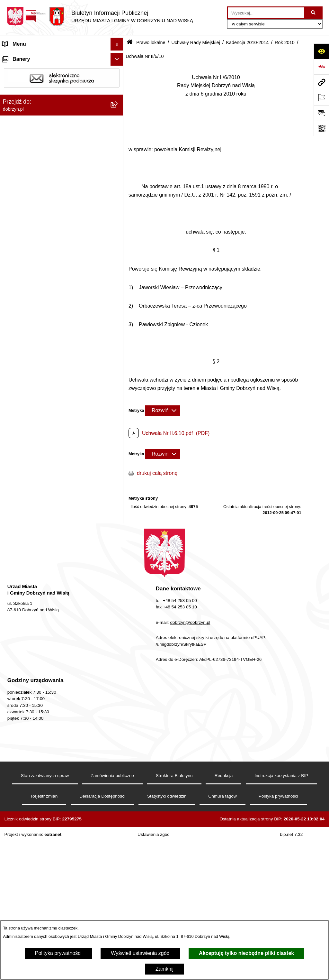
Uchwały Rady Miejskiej (196, 42)
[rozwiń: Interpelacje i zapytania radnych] (118, 767)
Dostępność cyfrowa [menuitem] (26, 70)
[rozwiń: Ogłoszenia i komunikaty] (118, 902)
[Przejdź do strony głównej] (100, 16)
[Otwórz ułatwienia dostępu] (321, 51)
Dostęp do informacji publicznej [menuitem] (38, 83)
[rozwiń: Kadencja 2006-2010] (118, 692)
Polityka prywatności (58, 953)
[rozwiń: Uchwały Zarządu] (118, 819)
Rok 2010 (285, 42)
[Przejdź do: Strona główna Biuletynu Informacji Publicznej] (130, 43)
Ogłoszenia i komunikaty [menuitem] (30, 901)
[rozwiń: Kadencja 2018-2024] (118, 231)
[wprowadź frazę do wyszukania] (266, 13)
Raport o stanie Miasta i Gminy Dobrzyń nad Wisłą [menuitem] (53, 885)
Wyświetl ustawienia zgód (140, 953)
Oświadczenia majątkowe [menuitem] (32, 914)
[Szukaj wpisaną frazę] (314, 13)
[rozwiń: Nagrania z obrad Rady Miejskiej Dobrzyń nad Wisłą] (118, 860)
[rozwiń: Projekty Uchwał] (118, 180)
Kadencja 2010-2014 (247, 42)
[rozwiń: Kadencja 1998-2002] (118, 726)
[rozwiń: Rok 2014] (118, 282)
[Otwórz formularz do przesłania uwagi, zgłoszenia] (321, 113)
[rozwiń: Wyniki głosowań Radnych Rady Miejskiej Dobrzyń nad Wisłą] (118, 743)
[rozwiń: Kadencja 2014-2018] (118, 248)
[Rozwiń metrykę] (163, 411)
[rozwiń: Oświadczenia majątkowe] (118, 915)
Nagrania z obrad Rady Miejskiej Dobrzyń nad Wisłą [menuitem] (55, 864)
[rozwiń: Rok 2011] (118, 333)
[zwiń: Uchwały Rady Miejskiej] (118, 197)
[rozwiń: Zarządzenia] (118, 785)
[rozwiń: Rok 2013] (118, 299)
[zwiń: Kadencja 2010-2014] (118, 265)
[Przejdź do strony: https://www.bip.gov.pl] (321, 67)
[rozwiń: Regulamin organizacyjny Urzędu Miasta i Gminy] (118, 155)
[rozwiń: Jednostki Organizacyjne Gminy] (118, 109)
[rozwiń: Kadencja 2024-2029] (118, 214)
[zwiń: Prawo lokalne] (118, 121)
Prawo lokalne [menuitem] (19, 121)
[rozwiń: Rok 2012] (118, 316)
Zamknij (164, 969)
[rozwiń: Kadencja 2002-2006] (118, 709)
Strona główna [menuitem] (19, 57)
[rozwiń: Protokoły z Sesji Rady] (118, 802)
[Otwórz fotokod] (321, 128)
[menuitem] (62, 138)
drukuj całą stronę (157, 473)
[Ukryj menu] (117, 44)
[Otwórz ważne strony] (321, 97)
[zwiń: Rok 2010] (118, 351)
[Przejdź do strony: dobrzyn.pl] (321, 82)
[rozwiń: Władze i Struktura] (118, 96)
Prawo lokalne (151, 42)
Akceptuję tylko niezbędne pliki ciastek (246, 953)
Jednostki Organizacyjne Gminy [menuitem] (39, 108)
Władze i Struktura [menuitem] (24, 95)
